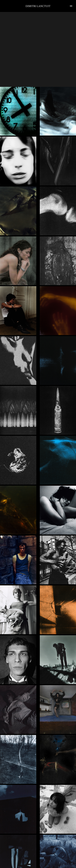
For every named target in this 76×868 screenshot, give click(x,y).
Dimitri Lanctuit (38, 6)
